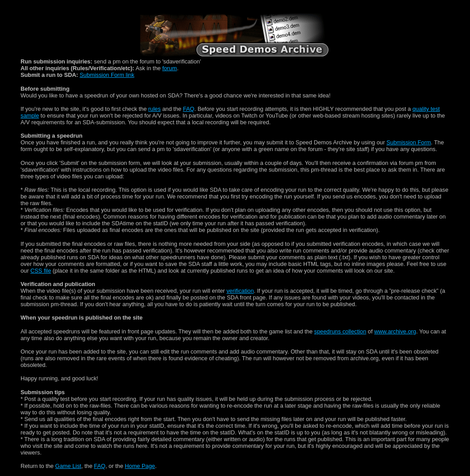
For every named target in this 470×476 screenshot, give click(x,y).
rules (155, 109)
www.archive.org (395, 331)
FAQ (189, 109)
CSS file (41, 271)
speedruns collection (340, 331)
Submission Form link (107, 75)
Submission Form (409, 142)
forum (170, 68)
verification (240, 291)
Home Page (140, 466)
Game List (68, 466)
